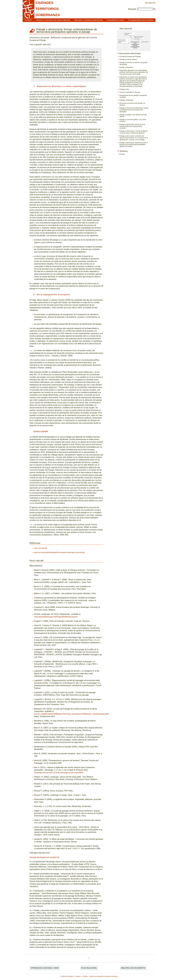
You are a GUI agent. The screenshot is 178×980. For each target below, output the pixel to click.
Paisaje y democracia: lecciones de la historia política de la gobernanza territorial (132, 126)
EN (146, 3)
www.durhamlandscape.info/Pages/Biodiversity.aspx (55, 617)
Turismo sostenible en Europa (130, 92)
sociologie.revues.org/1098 (71, 773)
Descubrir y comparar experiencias (88, 20)
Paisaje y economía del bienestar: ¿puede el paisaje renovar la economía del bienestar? (134, 110)
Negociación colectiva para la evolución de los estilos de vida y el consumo (139, 38)
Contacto (78, 976)
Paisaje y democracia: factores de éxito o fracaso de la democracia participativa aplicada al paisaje (134, 145)
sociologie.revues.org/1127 (45, 773)
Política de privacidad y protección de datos (104, 976)
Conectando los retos (116, 20)
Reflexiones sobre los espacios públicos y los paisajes (122, 41)
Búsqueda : (133, 9)
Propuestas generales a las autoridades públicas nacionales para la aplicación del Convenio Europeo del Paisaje (134, 72)
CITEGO (28, 20)
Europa (122, 154)
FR (154, 3)
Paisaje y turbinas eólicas (128, 59)
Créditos (85, 976)
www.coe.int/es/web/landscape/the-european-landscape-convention (58, 552)
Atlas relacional (89, 968)
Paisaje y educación (126, 67)
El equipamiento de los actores (141, 20)
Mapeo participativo (145, 42)
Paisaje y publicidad (126, 100)
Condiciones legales (67, 976)
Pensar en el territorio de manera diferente (53, 20)
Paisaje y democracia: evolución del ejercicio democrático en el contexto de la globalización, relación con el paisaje (134, 138)
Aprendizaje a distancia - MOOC (45, 968)
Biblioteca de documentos (133, 968)
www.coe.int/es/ (40, 548)
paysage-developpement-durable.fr (44, 857)
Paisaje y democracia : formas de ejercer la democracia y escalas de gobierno (133, 132)
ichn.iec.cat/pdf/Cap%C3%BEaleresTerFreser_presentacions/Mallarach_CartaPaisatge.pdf (70, 714)
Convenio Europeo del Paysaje (130, 56)
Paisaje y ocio (124, 89)
